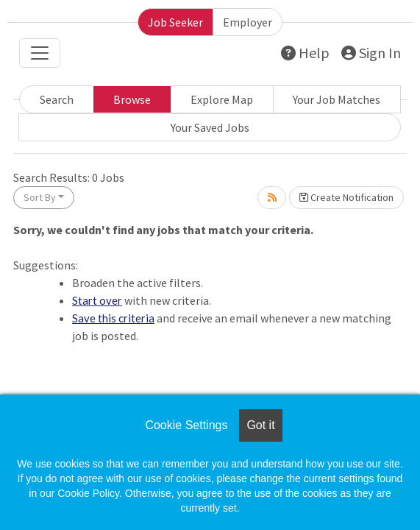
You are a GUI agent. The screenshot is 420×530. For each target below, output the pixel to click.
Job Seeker (175, 22)
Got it (260, 425)
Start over (97, 300)
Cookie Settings (186, 425)
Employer (248, 22)
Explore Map (222, 99)
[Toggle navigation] (40, 53)
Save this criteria (113, 318)
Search (57, 99)
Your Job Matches (337, 99)
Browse (132, 99)
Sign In (371, 53)
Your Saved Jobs (210, 127)
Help (305, 53)
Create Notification (346, 197)
